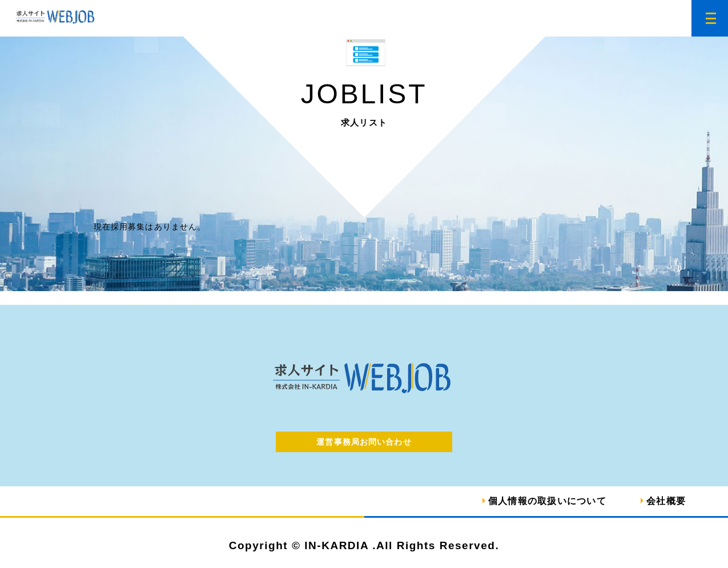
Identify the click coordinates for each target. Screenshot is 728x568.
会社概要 (666, 501)
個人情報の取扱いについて (547, 501)
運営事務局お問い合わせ (364, 442)
